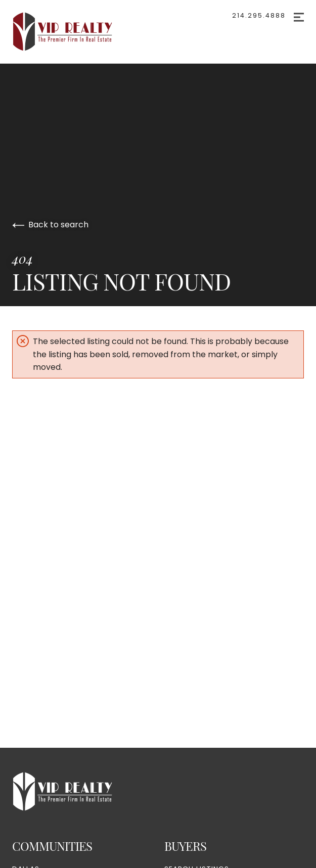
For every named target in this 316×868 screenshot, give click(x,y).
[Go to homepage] (73, 32)
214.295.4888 (259, 15)
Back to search (50, 225)
